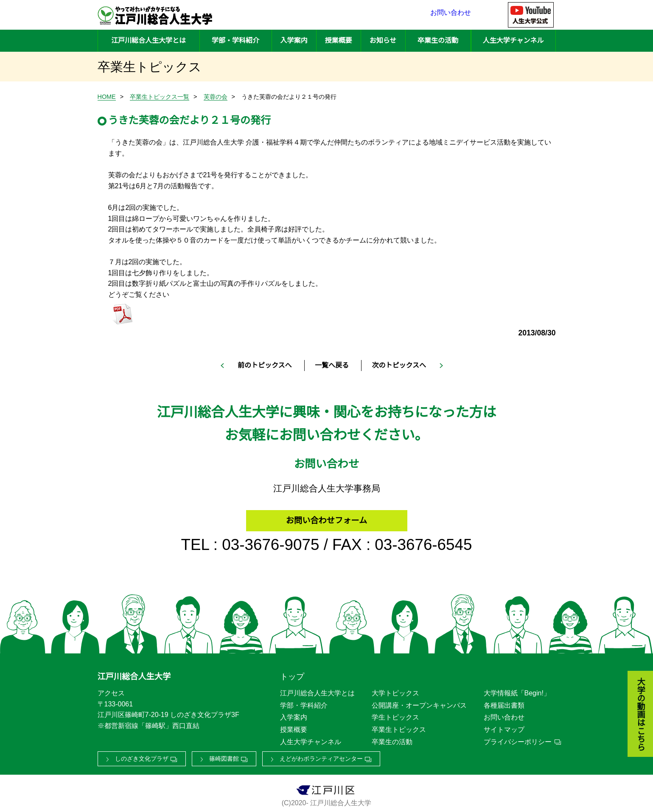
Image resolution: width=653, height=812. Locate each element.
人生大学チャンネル (513, 40)
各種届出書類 (504, 702)
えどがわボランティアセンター (321, 756)
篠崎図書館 (224, 756)
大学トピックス (395, 691)
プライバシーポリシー (518, 739)
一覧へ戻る (332, 365)
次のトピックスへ (399, 365)
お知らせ (383, 40)
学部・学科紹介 (235, 40)
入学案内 (294, 40)
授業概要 (338, 40)
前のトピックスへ (265, 365)
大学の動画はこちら (634, 668)
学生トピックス (395, 715)
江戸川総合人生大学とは (149, 40)
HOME (107, 97)
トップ (292, 674)
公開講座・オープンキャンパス (419, 702)
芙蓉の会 (216, 97)
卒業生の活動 (438, 40)
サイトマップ (504, 727)
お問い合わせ (451, 15)
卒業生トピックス (399, 727)
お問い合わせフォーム (326, 516)
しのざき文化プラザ (142, 756)
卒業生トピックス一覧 (160, 97)
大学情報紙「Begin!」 (517, 691)
